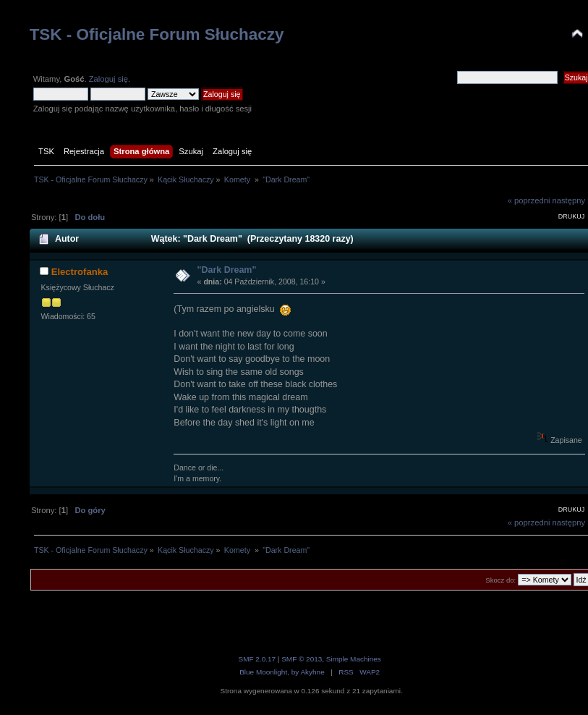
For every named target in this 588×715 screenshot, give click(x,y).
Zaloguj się (108, 79)
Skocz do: (500, 580)
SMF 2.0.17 (257, 659)
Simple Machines (354, 659)
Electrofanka (80, 272)
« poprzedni (529, 200)
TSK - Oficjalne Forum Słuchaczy (157, 34)
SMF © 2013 (302, 659)
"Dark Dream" (227, 270)
